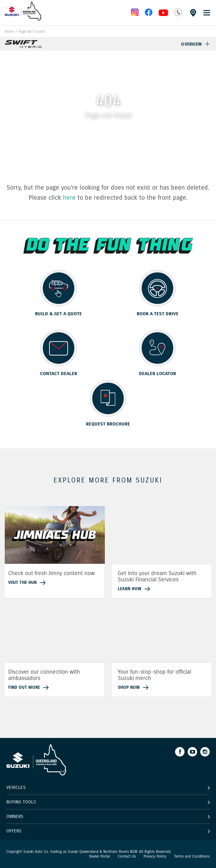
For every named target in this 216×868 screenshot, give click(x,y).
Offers (14, 831)
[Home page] (23, 19)
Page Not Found (31, 31)
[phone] (178, 14)
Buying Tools (21, 802)
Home (9, 31)
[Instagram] (205, 752)
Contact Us (127, 856)
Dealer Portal (99, 856)
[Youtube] (192, 752)
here (69, 198)
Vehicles (16, 787)
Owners (15, 816)
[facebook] (149, 14)
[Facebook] (180, 752)
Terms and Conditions (192, 856)
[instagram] (163, 14)
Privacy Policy (155, 856)
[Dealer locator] (192, 12)
